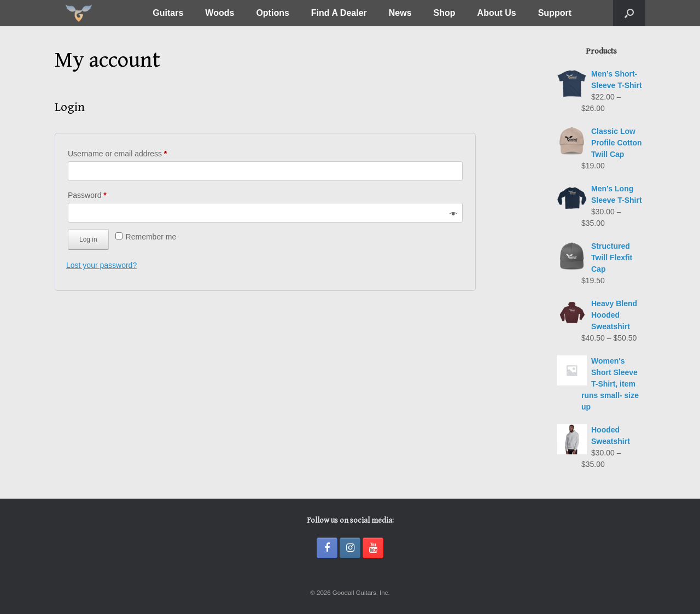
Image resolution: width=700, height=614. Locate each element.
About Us (497, 13)
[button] (629, 13)
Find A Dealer (339, 13)
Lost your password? (101, 265)
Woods (220, 13)
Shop (445, 13)
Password (103, 194)
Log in (88, 239)
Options (272, 13)
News (400, 13)
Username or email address (133, 152)
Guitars (168, 13)
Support (555, 13)
